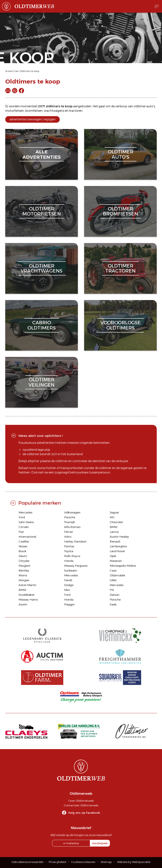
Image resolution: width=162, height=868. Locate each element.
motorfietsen (15, 111)
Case (113, 570)
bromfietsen (34, 111)
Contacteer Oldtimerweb (81, 805)
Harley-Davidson (75, 541)
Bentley (24, 570)
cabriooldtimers (42, 325)
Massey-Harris (28, 599)
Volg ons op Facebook (84, 813)
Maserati (116, 561)
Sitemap (106, 862)
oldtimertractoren (120, 268)
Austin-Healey (119, 537)
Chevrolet (116, 522)
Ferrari (69, 532)
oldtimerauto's (121, 154)
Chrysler (24, 561)
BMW (114, 527)
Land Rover (117, 551)
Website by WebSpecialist (134, 862)
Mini (67, 590)
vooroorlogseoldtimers (121, 325)
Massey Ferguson (76, 566)
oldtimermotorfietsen (42, 211)
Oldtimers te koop (29, 71)
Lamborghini (118, 546)
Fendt (68, 580)
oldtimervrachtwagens (42, 268)
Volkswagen (72, 512)
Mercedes (25, 512)
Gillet (113, 580)
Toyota (69, 551)
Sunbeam (71, 570)
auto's (151, 106)
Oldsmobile (117, 575)
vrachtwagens (54, 111)
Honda (69, 561)
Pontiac (69, 546)
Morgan (24, 580)
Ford (22, 517)
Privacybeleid (57, 862)
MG (112, 517)
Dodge (69, 585)
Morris (23, 575)
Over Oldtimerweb (81, 801)
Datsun (115, 595)
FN (112, 590)
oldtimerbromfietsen (121, 211)
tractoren (76, 111)
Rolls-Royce (72, 556)
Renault (115, 541)
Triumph (70, 522)
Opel (113, 556)
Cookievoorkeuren (83, 862)
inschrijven (100, 843)
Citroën (24, 527)
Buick (22, 551)
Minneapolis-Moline (123, 566)
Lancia (114, 532)
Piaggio (69, 604)
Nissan (23, 546)
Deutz (23, 556)
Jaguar (114, 512)
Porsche (70, 517)
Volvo (68, 537)
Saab (113, 604)
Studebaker (27, 595)
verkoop (121, 106)
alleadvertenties (42, 154)
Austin (23, 604)
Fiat (21, 532)
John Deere (26, 522)
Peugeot (24, 566)
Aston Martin (27, 585)
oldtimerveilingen (42, 382)
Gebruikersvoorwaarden (28, 862)
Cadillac (24, 541)
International (27, 537)
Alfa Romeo (72, 527)
